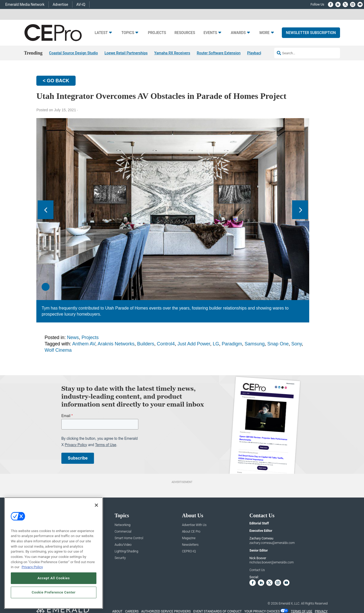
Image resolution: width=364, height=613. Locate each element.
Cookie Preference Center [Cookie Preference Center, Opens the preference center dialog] (54, 592)
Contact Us (257, 570)
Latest (101, 33)
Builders (146, 344)
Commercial (123, 532)
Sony (297, 344)
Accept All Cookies (54, 578)
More (265, 33)
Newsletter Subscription (311, 33)
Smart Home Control (129, 538)
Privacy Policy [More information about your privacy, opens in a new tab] (32, 567)
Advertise (60, 4)
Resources (185, 33)
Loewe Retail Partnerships (126, 53)
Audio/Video (123, 545)
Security (120, 558)
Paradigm (232, 344)
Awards (238, 33)
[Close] (96, 505)
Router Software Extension (219, 53)
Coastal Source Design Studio (73, 53)
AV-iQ (81, 4)
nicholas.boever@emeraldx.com (272, 563)
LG (216, 344)
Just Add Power (194, 344)
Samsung (255, 344)
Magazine (189, 538)
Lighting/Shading (126, 551)
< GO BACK (56, 81)
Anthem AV (84, 344)
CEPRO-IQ (189, 551)
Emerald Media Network (25, 4)
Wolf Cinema (58, 350)
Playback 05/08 (260, 53)
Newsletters (190, 545)
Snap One (278, 344)
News (73, 337)
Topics (128, 33)
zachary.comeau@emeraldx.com (272, 543)
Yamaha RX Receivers (172, 53)
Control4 (166, 344)
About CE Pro (191, 532)
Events (210, 33)
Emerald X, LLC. (289, 604)
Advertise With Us (194, 525)
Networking (122, 525)
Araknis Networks (116, 344)
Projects (157, 33)
